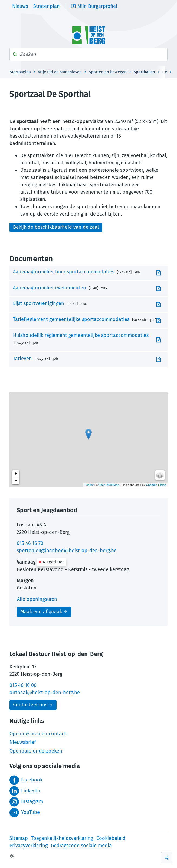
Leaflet (89, 485)
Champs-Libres (156, 485)
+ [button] (16, 474)
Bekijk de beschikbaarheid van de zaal (56, 227)
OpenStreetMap (109, 485)
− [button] (16, 481)
